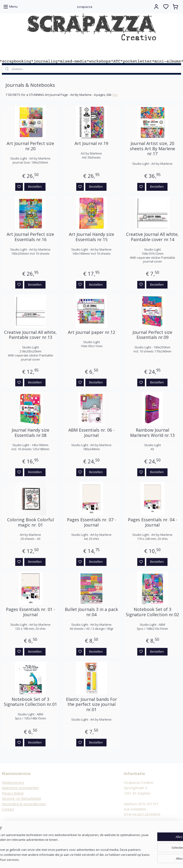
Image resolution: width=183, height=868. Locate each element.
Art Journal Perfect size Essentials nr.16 (30, 237)
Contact (8, 809)
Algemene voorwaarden (20, 788)
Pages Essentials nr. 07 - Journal (91, 523)
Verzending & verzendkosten (24, 804)
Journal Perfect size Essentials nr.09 (152, 335)
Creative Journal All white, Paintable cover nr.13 (30, 335)
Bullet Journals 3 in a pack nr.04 (91, 612)
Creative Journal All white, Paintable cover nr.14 (152, 237)
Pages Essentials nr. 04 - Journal (152, 523)
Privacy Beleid (13, 793)
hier (115, 95)
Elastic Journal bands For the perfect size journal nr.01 (91, 705)
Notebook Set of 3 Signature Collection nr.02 (152, 612)
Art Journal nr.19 (91, 144)
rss (115, 859)
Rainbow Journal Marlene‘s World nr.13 (152, 433)
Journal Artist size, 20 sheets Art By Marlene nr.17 (152, 149)
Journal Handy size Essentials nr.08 (30, 433)
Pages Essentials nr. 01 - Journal (30, 612)
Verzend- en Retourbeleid (21, 798)
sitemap (105, 859)
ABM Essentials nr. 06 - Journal (91, 433)
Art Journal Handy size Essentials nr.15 (91, 237)
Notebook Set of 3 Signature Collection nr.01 (30, 702)
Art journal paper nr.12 (91, 332)
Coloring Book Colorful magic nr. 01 (30, 523)
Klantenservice (13, 783)
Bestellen (35, 187)
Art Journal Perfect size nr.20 (30, 146)
